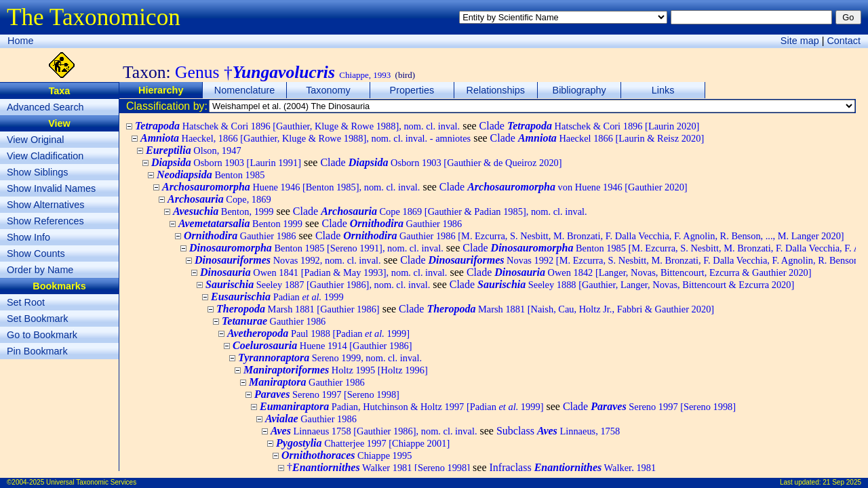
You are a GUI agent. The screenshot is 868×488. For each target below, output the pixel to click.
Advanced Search (45, 107)
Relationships (496, 90)
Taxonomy (328, 90)
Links (663, 90)
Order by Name (40, 270)
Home (20, 41)
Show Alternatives (45, 205)
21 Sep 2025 (842, 482)
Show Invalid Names (51, 188)
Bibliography (579, 90)
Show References (45, 221)
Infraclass (572, 467)
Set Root (26, 302)
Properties (412, 90)
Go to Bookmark (42, 335)
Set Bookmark (37, 319)
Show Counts (36, 253)
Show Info (28, 237)
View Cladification (45, 156)
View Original (36, 140)
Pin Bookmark (37, 351)
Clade (590, 126)
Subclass (558, 431)
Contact (844, 41)
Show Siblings (37, 172)
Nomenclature (245, 90)
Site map (800, 41)
